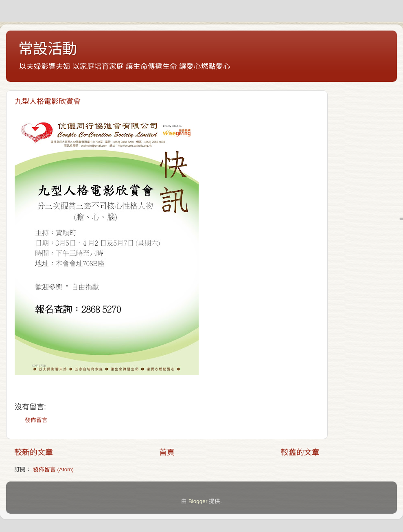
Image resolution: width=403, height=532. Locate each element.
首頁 (167, 452)
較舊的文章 (300, 452)
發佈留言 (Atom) (53, 469)
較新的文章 (34, 452)
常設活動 (48, 49)
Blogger (198, 501)
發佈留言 (36, 420)
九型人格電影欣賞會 (48, 101)
